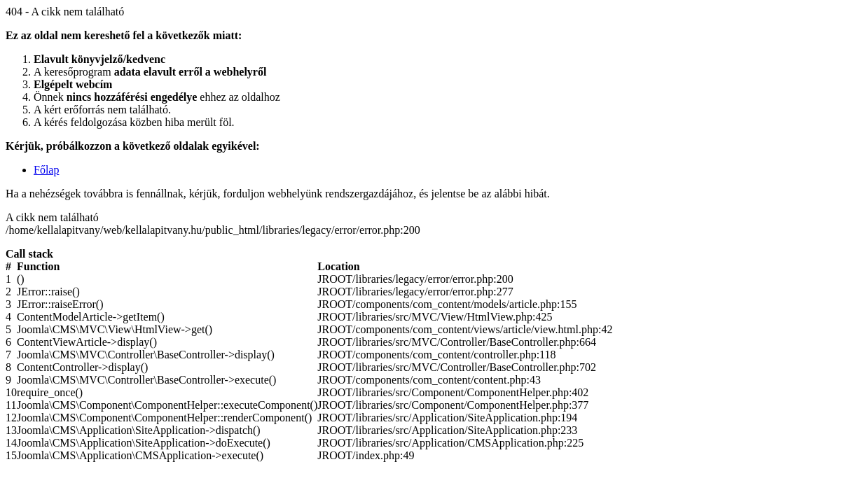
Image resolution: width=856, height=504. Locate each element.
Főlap (46, 170)
